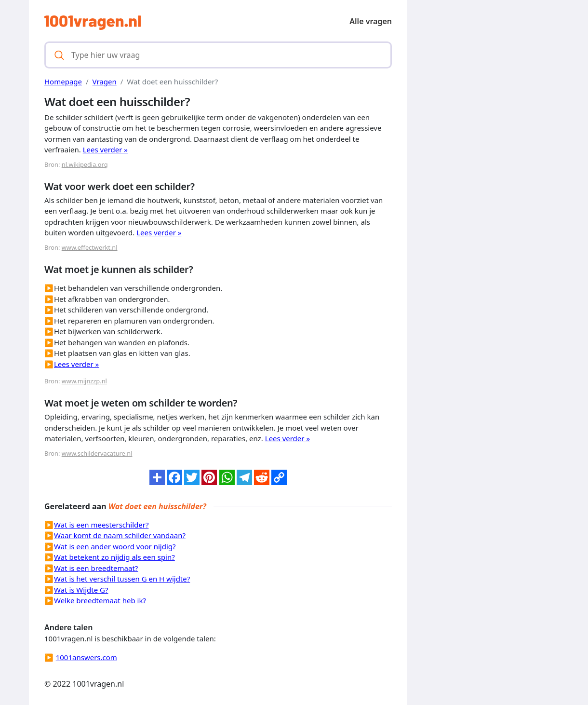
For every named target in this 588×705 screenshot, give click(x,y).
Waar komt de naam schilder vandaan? (120, 535)
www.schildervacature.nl (97, 453)
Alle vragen (371, 21)
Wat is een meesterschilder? (101, 525)
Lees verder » (105, 149)
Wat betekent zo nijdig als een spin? (114, 557)
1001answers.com (87, 657)
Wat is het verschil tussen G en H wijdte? (122, 579)
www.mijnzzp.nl (84, 381)
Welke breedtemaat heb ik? (100, 600)
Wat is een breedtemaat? (96, 568)
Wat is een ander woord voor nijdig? (115, 546)
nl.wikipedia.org (85, 164)
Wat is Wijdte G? (81, 590)
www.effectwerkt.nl (90, 247)
